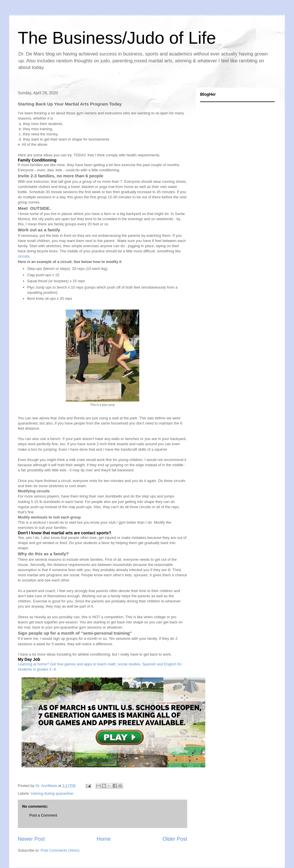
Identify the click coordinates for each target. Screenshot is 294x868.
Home (104, 839)
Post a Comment (43, 815)
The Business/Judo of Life (117, 38)
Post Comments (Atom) (60, 850)
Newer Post (31, 839)
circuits (24, 256)
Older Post (175, 839)
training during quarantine (52, 793)
